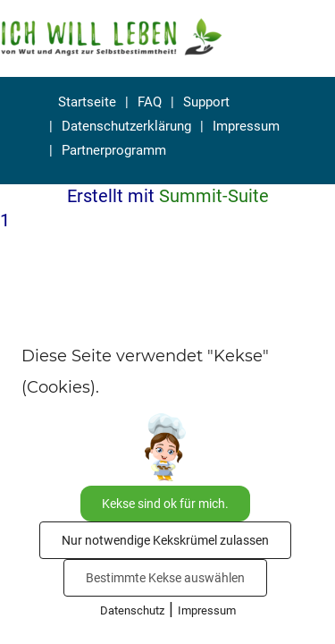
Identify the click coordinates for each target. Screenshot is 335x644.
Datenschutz (132, 610)
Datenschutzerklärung (126, 126)
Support (206, 102)
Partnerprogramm (114, 150)
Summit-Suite (214, 196)
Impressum (246, 126)
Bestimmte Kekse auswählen (165, 578)
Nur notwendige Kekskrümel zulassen (165, 540)
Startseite (87, 102)
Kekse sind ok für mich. (165, 504)
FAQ (150, 102)
